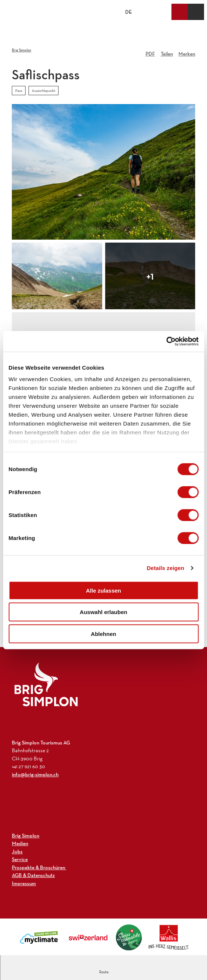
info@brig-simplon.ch (35, 774)
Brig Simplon (21, 50)
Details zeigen (165, 568)
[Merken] (187, 51)
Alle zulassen (103, 590)
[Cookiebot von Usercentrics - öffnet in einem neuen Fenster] (166, 341)
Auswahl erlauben (103, 612)
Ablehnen (103, 634)
